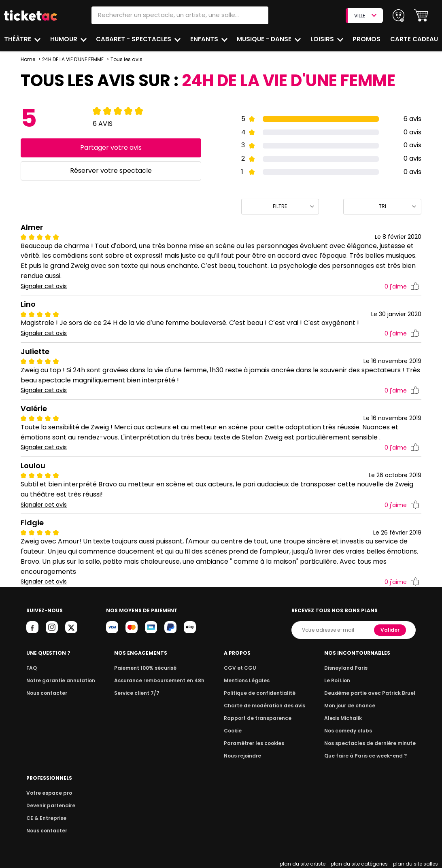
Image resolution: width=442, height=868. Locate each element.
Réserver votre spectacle (111, 171)
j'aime (402, 287)
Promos (367, 39)
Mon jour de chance (354, 706)
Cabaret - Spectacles (135, 39)
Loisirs (323, 39)
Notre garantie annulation (58, 680)
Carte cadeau (415, 39)
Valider (391, 630)
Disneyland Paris (351, 668)
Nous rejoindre (245, 756)
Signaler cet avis (44, 286)
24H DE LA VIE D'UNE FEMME (74, 59)
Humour (65, 39)
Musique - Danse (265, 39)
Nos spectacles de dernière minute (373, 743)
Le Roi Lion (342, 680)
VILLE (365, 16)
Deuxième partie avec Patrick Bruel (373, 693)
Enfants (204, 39)
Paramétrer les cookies (256, 743)
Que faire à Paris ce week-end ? (369, 756)
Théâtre (18, 39)
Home (28, 59)
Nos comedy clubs (353, 731)
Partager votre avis (111, 147)
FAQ (31, 668)
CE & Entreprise (45, 818)
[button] (421, 16)
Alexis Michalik (348, 718)
